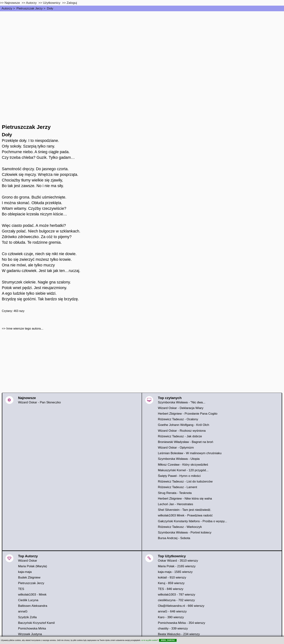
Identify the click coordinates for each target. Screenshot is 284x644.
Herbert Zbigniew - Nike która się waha (185, 498)
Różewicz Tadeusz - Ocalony (178, 419)
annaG (23, 611)
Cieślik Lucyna (28, 600)
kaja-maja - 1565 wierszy (175, 572)
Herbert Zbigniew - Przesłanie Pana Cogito (188, 414)
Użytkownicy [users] (52, 3)
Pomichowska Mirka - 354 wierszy (182, 623)
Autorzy (7, 8)
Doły (50, 8)
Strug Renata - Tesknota (175, 493)
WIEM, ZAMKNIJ (168, 640)
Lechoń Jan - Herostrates (176, 504)
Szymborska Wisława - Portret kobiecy (185, 532)
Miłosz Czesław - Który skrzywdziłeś (183, 465)
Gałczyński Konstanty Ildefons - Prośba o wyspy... (193, 521)
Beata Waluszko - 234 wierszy (179, 634)
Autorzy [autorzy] (31, 3)
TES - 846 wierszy (171, 589)
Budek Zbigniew (29, 577)
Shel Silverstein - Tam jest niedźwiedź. (185, 510)
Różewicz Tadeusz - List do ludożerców (185, 481)
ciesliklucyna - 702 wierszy (176, 600)
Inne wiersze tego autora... (25, 328)
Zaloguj (72, 3)
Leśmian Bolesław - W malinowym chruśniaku (190, 453)
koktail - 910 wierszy (172, 577)
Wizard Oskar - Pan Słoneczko (39, 402)
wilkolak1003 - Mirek (32, 594)
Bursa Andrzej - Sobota (174, 538)
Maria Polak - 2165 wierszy (177, 566)
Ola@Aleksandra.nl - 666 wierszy (181, 606)
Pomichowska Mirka (32, 628)
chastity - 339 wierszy (173, 628)
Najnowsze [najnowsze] (12, 3)
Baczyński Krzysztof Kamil (36, 623)
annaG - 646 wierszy (172, 611)
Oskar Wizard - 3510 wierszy (178, 561)
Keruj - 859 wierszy (171, 583)
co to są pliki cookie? (150, 640)
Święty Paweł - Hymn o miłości (179, 476)
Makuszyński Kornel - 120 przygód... (183, 470)
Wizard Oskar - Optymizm (176, 447)
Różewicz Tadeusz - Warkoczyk (180, 527)
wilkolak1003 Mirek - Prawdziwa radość (185, 515)
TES (21, 589)
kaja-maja (25, 572)
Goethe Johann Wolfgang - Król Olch (184, 425)
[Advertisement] (142, 38)
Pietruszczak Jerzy (30, 8)
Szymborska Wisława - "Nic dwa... (182, 402)
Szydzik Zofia (27, 617)
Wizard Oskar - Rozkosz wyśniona (182, 431)
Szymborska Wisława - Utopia (179, 459)
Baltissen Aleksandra (33, 606)
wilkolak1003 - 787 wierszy (177, 594)
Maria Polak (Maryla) (33, 566)
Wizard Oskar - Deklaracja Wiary (181, 408)
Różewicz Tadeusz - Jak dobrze (180, 436)
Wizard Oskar (28, 561)
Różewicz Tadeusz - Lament (177, 487)
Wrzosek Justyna (30, 634)
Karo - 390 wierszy (171, 617)
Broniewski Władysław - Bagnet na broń (186, 442)
